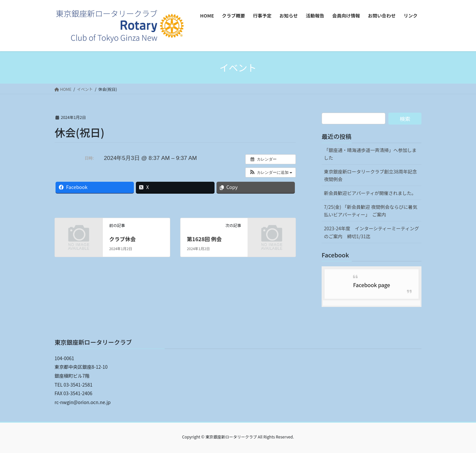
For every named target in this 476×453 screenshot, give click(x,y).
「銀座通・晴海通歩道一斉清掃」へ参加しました (370, 154)
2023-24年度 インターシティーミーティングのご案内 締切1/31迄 (372, 232)
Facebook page (372, 285)
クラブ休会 (122, 239)
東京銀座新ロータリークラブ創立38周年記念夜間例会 (371, 175)
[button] (271, 172)
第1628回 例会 (204, 239)
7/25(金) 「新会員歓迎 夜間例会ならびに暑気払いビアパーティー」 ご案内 (371, 211)
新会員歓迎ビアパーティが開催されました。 (370, 193)
